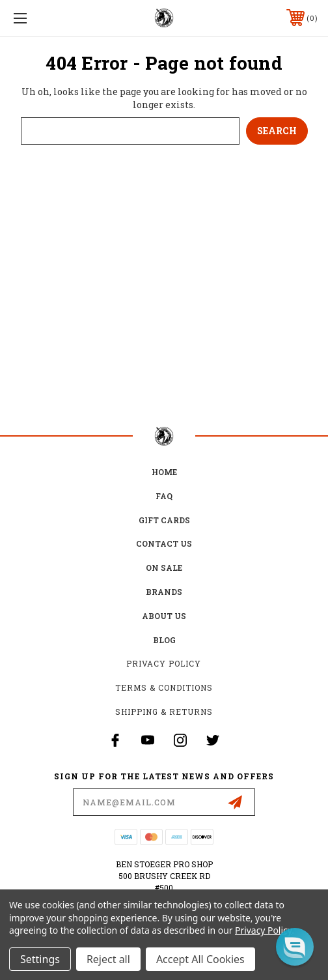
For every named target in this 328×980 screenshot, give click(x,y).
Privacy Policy (164, 663)
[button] (295, 947)
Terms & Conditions (164, 687)
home (164, 472)
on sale (164, 568)
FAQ (164, 496)
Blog (164, 640)
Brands (164, 592)
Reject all (108, 959)
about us (164, 616)
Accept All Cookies (200, 959)
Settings (40, 959)
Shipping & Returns (164, 712)
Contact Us (164, 543)
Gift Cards (164, 520)
